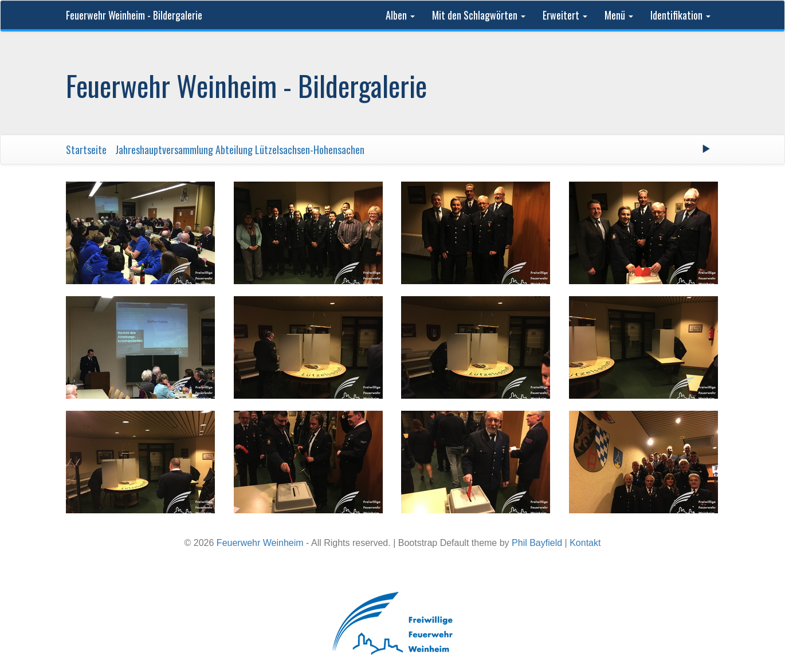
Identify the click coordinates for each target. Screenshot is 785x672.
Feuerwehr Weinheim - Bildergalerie (134, 15)
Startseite (86, 150)
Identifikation (680, 15)
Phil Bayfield (537, 543)
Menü (619, 15)
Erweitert (565, 15)
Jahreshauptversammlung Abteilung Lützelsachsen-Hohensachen (240, 150)
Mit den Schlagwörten (479, 15)
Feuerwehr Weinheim (260, 543)
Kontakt (585, 543)
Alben (400, 15)
